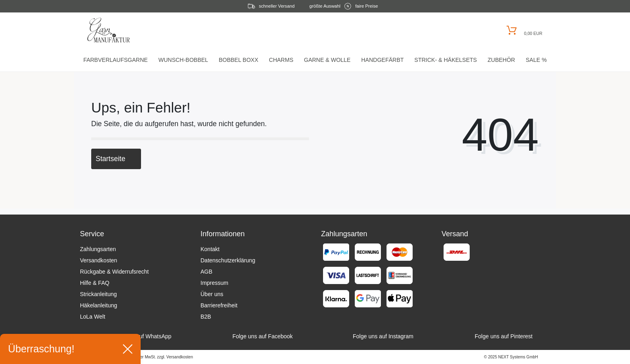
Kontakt (210, 249)
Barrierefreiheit (219, 305)
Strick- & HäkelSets (446, 60)
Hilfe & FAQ (95, 283)
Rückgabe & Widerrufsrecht (114, 272)
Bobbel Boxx (238, 60)
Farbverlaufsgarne (115, 60)
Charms (281, 60)
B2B (206, 317)
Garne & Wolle (327, 60)
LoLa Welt (93, 317)
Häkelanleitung (99, 305)
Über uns (212, 294)
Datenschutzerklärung (228, 260)
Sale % (536, 60)
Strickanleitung (98, 294)
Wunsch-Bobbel (183, 60)
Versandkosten (99, 260)
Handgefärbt (382, 60)
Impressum (214, 283)
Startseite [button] (116, 159)
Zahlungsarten (98, 249)
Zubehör (501, 60)
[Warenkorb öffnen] (523, 30)
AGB (207, 272)
